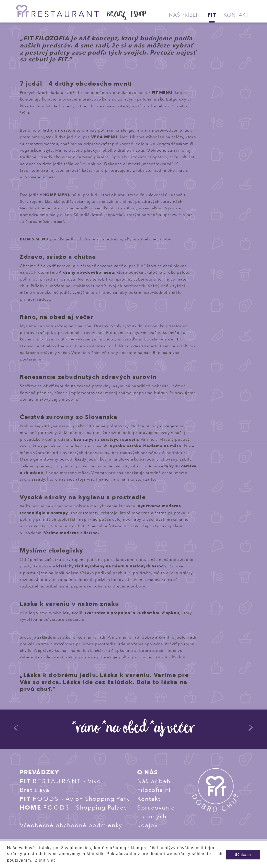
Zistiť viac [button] (45, 860)
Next (251, 729)
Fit (212, 15)
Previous (16, 729)
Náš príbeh (184, 15)
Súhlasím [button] (243, 855)
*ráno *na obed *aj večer (133, 730)
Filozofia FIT (156, 790)
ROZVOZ (116, 15)
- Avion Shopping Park (75, 799)
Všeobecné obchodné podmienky (71, 825)
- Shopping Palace (73, 808)
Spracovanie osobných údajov (156, 817)
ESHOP (138, 15)
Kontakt (236, 15)
